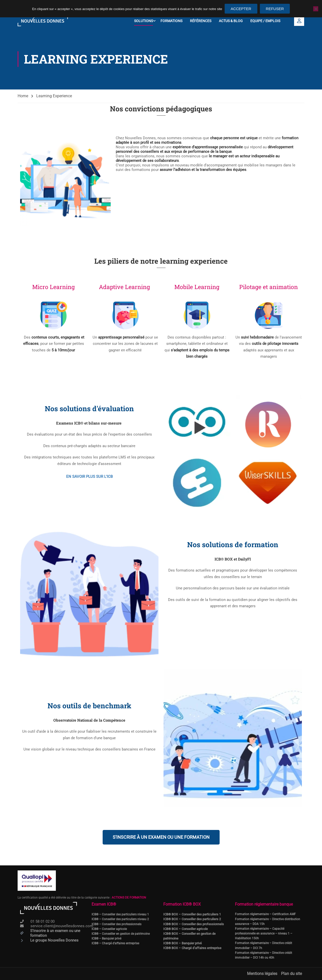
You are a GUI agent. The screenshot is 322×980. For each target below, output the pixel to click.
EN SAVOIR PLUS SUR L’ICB (89, 477)
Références (201, 21)
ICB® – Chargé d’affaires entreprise (115, 943)
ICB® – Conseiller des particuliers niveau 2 (120, 919)
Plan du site (291, 974)
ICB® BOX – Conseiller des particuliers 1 (192, 914)
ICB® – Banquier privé (106, 939)
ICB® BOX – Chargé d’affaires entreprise (192, 948)
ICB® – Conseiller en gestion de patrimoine (121, 934)
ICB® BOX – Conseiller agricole (186, 929)
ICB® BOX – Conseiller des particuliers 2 (192, 919)
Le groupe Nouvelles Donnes (54, 940)
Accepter (241, 9)
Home (23, 97)
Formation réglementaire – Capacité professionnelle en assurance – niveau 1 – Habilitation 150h (264, 934)
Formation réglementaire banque (264, 904)
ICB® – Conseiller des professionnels (116, 924)
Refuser (275, 9)
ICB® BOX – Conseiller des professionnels (194, 924)
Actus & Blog (231, 21)
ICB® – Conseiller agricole (109, 929)
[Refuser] (316, 9)
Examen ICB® (104, 904)
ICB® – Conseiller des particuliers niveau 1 (120, 914)
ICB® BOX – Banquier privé (183, 943)
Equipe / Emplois (265, 21)
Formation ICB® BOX (182, 904)
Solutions (144, 21)
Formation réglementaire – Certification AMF (265, 914)
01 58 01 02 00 (43, 921)
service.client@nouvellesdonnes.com (62, 926)
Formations (171, 21)
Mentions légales (262, 974)
